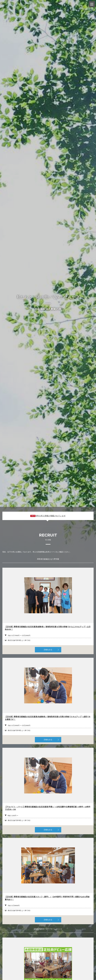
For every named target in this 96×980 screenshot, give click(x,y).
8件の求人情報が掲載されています (51, 516)
